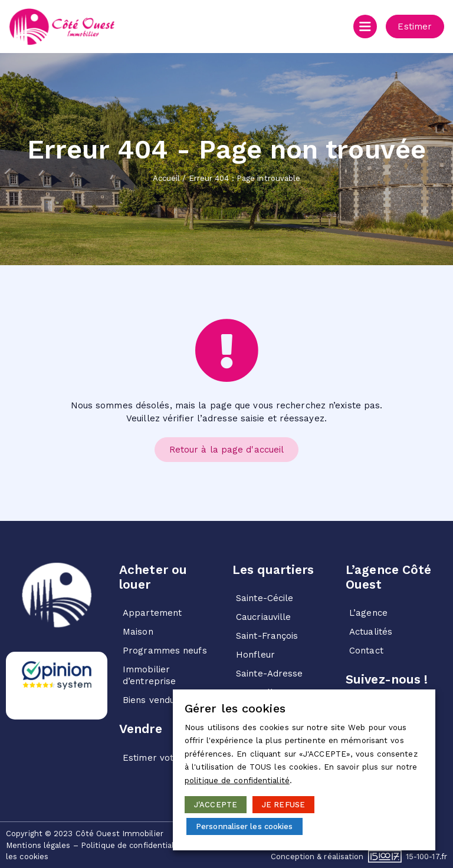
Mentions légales (38, 845)
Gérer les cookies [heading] (235, 708)
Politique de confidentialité (133, 845)
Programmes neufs (165, 651)
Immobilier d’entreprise (149, 675)
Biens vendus (151, 700)
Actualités (371, 632)
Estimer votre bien (164, 758)
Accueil (167, 178)
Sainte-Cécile (265, 598)
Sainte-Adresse (269, 674)
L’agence (368, 613)
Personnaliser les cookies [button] (244, 826)
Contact (366, 651)
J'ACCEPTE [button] (216, 805)
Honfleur (255, 655)
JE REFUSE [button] (283, 805)
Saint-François (267, 636)
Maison (138, 632)
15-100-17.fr (426, 856)
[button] (412, 27)
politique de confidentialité (237, 780)
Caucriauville (263, 617)
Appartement (152, 613)
